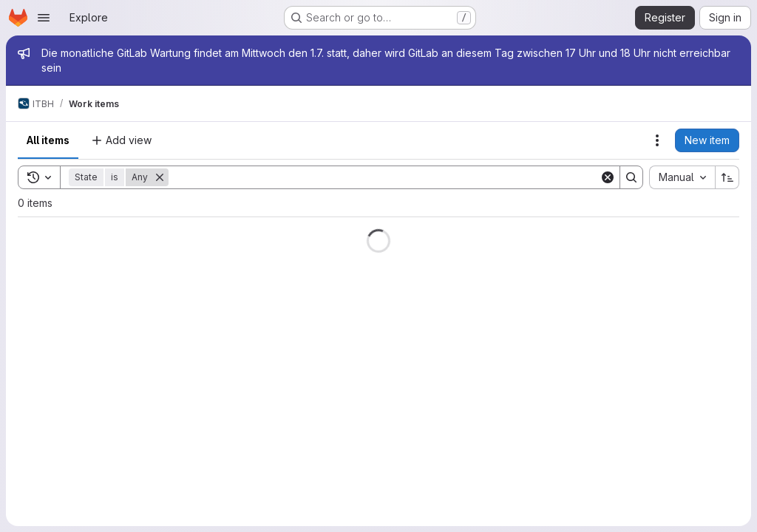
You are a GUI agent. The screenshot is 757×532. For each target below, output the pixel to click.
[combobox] (682, 177)
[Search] (384, 177)
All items (48, 140)
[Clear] (608, 177)
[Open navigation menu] (44, 18)
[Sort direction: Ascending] (727, 177)
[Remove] (160, 177)
